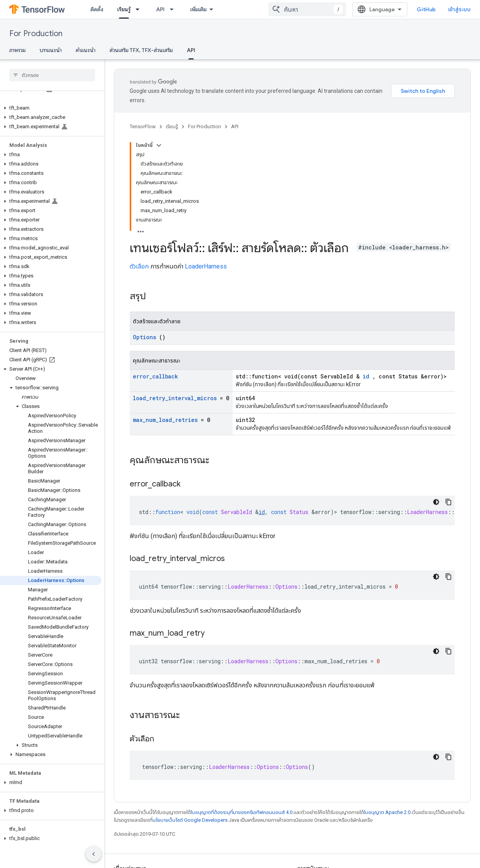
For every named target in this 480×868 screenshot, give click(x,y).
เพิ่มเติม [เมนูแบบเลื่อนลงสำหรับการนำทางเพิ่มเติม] (198, 9)
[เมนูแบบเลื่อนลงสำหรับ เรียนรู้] (140, 9)
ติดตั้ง (97, 9)
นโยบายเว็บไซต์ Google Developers (190, 820)
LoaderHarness (206, 266)
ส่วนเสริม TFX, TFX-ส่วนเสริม (141, 50)
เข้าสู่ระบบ (459, 9)
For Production (36, 34)
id (366, 376)
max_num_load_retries (165, 420)
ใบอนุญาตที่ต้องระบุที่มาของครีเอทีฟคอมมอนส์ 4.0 (242, 812)
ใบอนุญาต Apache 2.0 (387, 812)
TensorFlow (143, 126)
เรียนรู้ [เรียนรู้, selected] (124, 9)
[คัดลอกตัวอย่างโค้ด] (449, 502)
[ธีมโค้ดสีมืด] (436, 502)
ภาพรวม (17, 50)
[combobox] (307, 9)
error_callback (155, 376)
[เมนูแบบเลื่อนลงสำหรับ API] (174, 9)
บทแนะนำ (51, 50)
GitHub (426, 9)
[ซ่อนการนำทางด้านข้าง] (94, 854)
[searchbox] (52, 75)
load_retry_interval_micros (175, 398)
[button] (51, 108)
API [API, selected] (191, 50)
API (160, 9)
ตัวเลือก (139, 266)
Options (144, 337)
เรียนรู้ (172, 126)
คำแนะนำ (86, 50)
